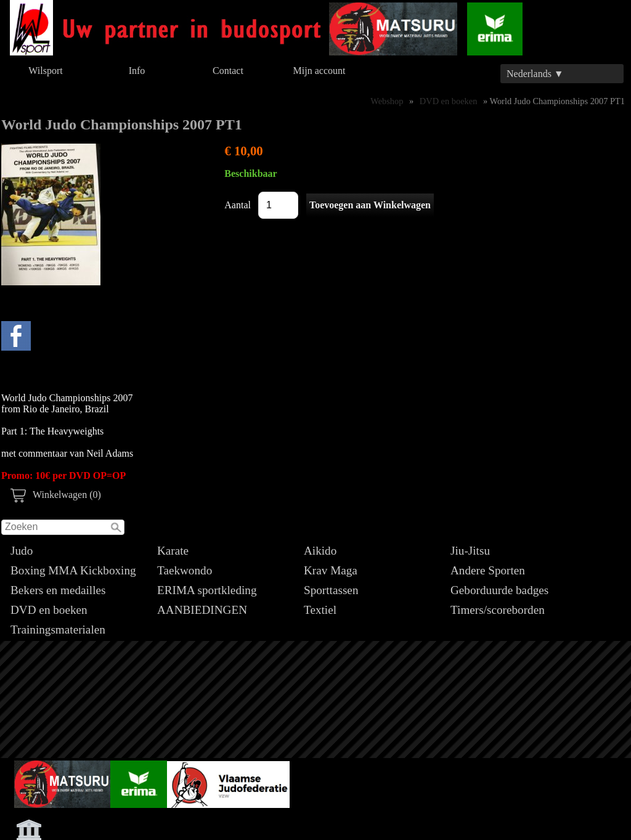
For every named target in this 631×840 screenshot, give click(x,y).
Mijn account (320, 71)
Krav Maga (331, 570)
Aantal (238, 205)
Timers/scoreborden (498, 610)
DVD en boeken (49, 610)
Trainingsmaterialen (58, 630)
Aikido (320, 551)
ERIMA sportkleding (207, 590)
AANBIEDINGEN (202, 610)
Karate (173, 551)
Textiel (320, 610)
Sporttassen (331, 590)
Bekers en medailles (58, 590)
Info (137, 71)
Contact (228, 71)
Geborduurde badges (499, 590)
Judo (22, 551)
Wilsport (45, 71)
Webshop (387, 101)
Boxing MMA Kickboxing (73, 570)
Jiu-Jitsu (470, 551)
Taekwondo (185, 570)
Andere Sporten (488, 570)
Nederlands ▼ (535, 74)
